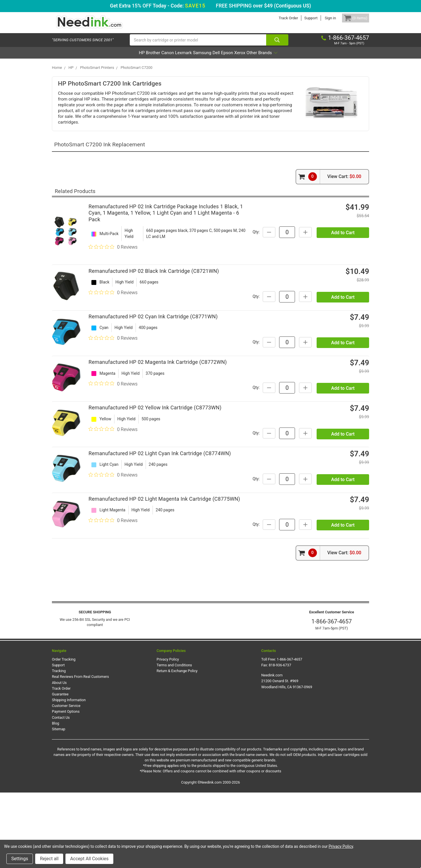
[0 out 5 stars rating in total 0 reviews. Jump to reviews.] (113, 253)
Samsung (202, 59)
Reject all (49, 859)
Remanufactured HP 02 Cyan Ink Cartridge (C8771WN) (153, 340)
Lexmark (175, 59)
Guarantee (60, 770)
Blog (56, 799)
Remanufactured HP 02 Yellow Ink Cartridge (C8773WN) (155, 454)
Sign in (322, 18)
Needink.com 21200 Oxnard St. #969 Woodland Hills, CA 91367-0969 (287, 757)
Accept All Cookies (89, 859)
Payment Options (66, 787)
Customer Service (66, 781)
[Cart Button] (351, 18)
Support (302, 18)
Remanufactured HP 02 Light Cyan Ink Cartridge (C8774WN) (160, 511)
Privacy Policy (168, 735)
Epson (243, 59)
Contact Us (61, 793)
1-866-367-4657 (332, 697)
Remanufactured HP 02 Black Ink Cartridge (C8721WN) (154, 283)
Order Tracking (64, 735)
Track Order (280, 18)
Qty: (307, 238)
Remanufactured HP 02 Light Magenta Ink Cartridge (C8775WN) (164, 569)
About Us (59, 758)
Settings (20, 859)
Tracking (59, 747)
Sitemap (59, 804)
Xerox (263, 59)
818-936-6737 (280, 741)
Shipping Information (69, 775)
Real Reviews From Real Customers (80, 752)
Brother (128, 59)
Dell (224, 59)
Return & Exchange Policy (177, 747)
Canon (151, 59)
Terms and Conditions (174, 741)
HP (109, 59)
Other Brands (294, 59)
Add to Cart (343, 252)
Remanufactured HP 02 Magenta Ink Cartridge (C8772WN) (158, 397)
